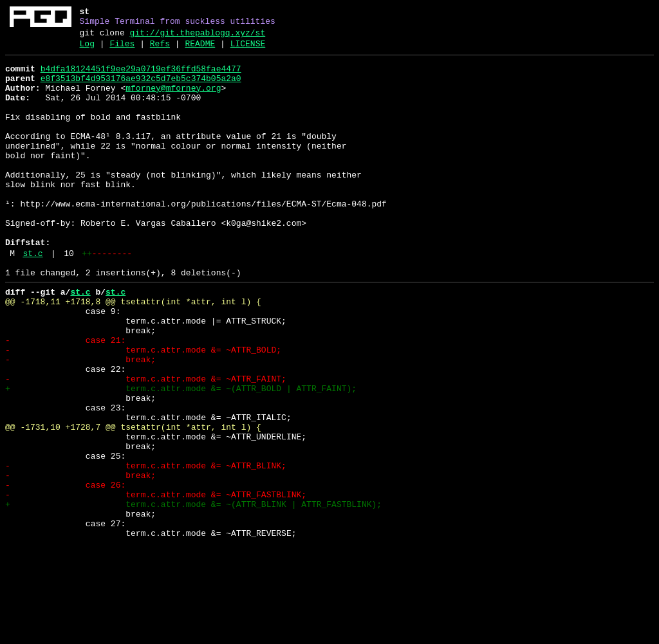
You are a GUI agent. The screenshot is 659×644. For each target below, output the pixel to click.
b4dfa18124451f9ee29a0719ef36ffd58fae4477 (141, 77)
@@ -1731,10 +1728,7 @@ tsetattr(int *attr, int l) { (133, 502)
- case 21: (65, 398)
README (200, 50)
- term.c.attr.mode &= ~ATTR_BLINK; (146, 549)
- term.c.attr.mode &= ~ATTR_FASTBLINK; (156, 584)
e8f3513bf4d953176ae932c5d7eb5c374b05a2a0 (141, 88)
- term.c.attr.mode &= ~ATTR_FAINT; (146, 445)
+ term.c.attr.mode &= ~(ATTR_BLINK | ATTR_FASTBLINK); (193, 595)
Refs (160, 50)
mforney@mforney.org (173, 100)
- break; (80, 421)
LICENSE (248, 50)
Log (87, 50)
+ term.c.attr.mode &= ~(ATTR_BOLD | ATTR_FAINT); (181, 456)
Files (122, 50)
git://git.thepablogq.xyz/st (198, 37)
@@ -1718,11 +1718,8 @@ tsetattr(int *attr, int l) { (133, 352)
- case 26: (65, 572)
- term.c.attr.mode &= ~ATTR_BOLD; (143, 410)
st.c (32, 298)
